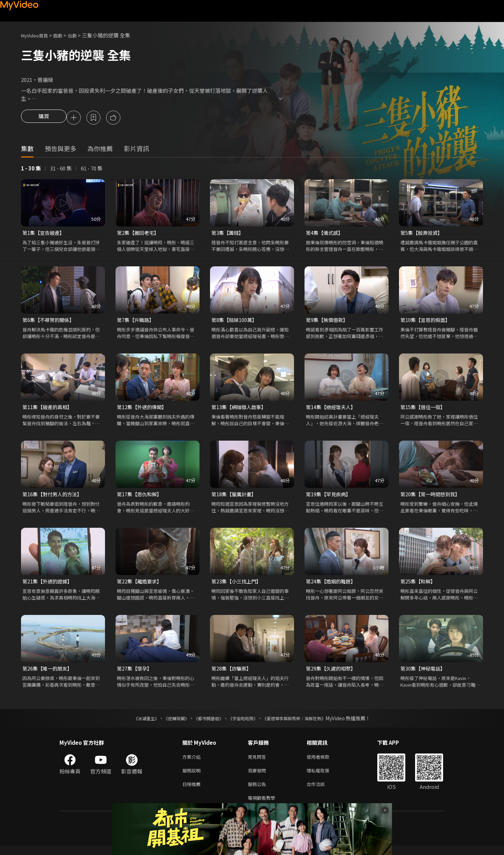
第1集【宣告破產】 (45, 234)
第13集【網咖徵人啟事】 (240, 410)
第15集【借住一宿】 (424, 410)
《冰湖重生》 (134, 723)
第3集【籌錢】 (229, 234)
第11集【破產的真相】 (49, 410)
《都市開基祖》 (205, 723)
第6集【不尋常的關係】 (50, 322)
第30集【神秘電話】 (424, 673)
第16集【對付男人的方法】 (54, 497)
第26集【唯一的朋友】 (49, 673)
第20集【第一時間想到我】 (432, 497)
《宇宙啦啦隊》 (244, 723)
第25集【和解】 (419, 585)
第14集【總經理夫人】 (332, 410)
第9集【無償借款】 (328, 322)
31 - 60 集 (61, 169)
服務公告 (258, 792)
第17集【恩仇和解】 (141, 497)
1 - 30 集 (31, 169)
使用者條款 (324, 762)
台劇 (79, 35)
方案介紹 (193, 762)
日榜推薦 (193, 792)
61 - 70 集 (92, 169)
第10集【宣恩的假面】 (427, 322)
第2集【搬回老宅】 (139, 234)
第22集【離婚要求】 (141, 585)
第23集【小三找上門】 (238, 585)
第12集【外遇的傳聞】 (143, 410)
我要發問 (258, 777)
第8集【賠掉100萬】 (235, 322)
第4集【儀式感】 (326, 234)
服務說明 (193, 777)
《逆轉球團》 (168, 723)
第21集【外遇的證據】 (49, 585)
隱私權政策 (324, 777)
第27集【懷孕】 (135, 673)
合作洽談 (321, 792)
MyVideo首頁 (37, 35)
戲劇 (63, 35)
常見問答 (258, 762)
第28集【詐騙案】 (233, 673)
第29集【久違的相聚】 (332, 673)
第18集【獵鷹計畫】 (235, 497)
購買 (44, 118)
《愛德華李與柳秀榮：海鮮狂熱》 (303, 723)
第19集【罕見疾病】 (330, 497)
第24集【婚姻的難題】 (332, 585)
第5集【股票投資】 (423, 234)
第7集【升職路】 (137, 322)
